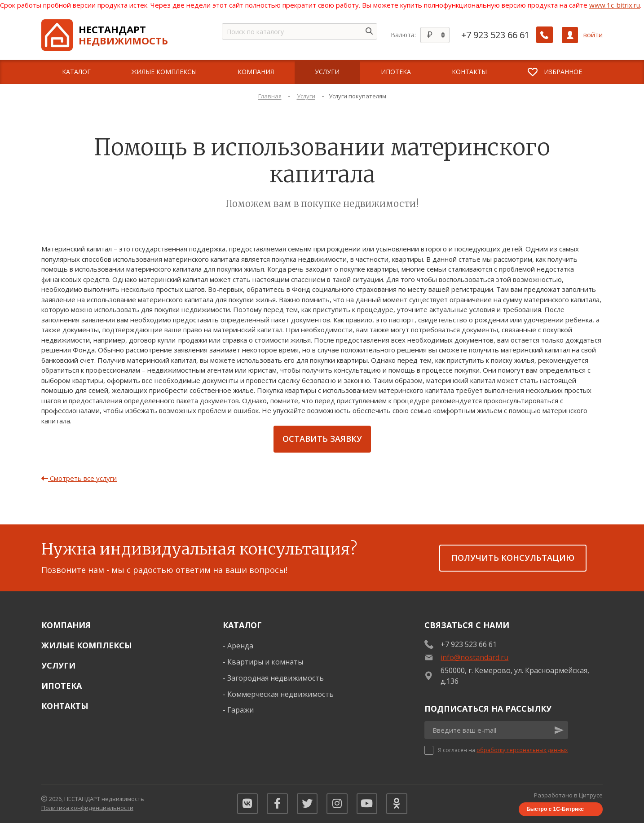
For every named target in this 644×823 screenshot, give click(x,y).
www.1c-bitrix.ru (615, 5)
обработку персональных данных (522, 750)
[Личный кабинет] (570, 35)
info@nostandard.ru (474, 657)
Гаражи (240, 710)
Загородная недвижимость (276, 678)
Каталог (242, 625)
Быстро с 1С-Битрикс (555, 809)
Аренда (240, 646)
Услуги (58, 665)
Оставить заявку (322, 439)
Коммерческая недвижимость (280, 694)
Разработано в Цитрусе (568, 795)
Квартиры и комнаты (265, 662)
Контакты (65, 706)
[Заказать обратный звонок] (545, 35)
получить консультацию (513, 558)
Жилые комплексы (87, 645)
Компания (66, 625)
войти (593, 35)
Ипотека (62, 686)
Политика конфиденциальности (87, 808)
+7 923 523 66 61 (496, 35)
